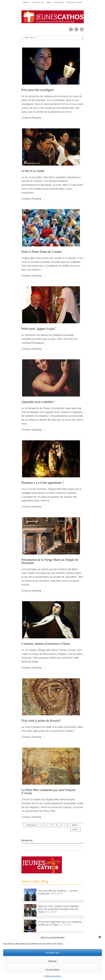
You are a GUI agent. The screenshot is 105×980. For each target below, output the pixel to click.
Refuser (52, 961)
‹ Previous (31, 825)
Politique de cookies (52, 976)
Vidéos (49, 2)
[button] (100, 937)
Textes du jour (59, 2)
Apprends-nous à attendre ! (38, 402)
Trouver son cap (38, 2)
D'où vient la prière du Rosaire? (41, 721)
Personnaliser (53, 970)
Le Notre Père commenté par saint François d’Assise (49, 791)
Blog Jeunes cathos (75, 2)
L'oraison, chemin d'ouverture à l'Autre (46, 644)
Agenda (26, 2)
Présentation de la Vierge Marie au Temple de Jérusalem (50, 561)
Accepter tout (52, 953)
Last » (75, 829)
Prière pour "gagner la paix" (39, 329)
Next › (75, 825)
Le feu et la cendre (33, 171)
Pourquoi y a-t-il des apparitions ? (43, 483)
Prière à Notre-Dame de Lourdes (42, 252)
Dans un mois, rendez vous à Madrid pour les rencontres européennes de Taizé (58, 909)
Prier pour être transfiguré (38, 90)
